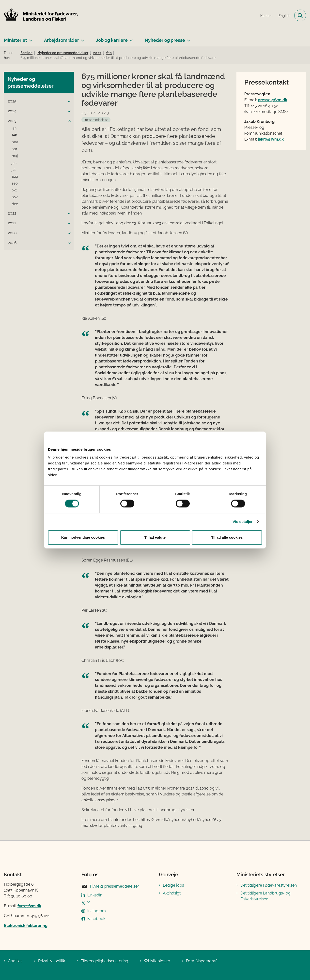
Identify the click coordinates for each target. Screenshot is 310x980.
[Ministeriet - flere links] (30, 38)
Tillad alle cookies (227, 537)
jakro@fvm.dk (271, 139)
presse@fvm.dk (272, 100)
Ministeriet (15, 40)
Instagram (97, 911)
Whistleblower (157, 961)
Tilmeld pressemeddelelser (110, 886)
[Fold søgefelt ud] (300, 15)
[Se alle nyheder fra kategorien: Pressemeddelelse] (96, 120)
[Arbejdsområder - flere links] (82, 38)
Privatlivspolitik (52, 961)
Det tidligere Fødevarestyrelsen (269, 885)
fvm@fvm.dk (29, 906)
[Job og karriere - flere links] (130, 38)
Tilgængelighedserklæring (104, 961)
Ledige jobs (173, 885)
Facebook (96, 919)
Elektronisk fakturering (26, 926)
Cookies (15, 961)
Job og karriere (112, 40)
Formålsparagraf (201, 961)
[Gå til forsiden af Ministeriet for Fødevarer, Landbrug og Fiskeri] (39, 15)
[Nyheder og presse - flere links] (188, 38)
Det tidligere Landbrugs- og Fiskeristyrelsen (265, 896)
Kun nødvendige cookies (83, 537)
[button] (68, 101)
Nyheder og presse (165, 40)
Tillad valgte (155, 537)
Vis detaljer (243, 522)
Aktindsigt (172, 893)
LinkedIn (95, 895)
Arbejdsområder (62, 40)
